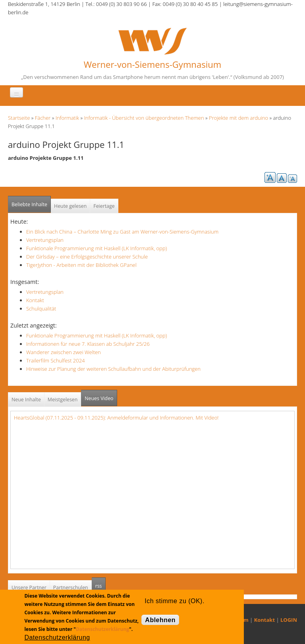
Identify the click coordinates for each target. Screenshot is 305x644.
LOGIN (289, 620)
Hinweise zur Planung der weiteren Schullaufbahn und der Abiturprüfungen (113, 369)
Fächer (43, 118)
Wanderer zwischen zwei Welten (64, 352)
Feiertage (104, 206)
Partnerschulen (71, 587)
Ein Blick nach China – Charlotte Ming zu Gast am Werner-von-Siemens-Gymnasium (122, 232)
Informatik (67, 118)
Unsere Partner (29, 587)
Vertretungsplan (45, 240)
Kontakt (35, 300)
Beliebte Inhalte (29, 204)
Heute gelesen (70, 206)
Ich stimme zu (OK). (174, 601)
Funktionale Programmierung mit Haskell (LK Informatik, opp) (97, 248)
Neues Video (99, 398)
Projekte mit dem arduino (238, 118)
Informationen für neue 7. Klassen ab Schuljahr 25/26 (88, 344)
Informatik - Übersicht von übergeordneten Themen (144, 118)
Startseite (19, 118)
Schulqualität (41, 309)
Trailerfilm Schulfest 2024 (56, 360)
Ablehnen (160, 620)
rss (100, 584)
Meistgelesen (63, 400)
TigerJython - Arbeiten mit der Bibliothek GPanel (81, 265)
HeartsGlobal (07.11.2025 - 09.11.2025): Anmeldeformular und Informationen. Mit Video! (116, 418)
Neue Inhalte (26, 400)
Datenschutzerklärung (102, 629)
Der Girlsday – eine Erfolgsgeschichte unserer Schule (87, 257)
